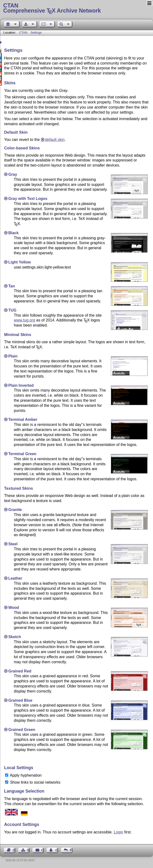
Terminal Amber (23, 419)
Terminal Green (22, 454)
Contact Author (57, 850)
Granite (15, 510)
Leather (15, 578)
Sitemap (28, 850)
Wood (14, 608)
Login (119, 832)
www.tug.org (24, 320)
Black (13, 233)
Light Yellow (19, 262)
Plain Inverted (21, 385)
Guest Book (14, 850)
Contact (42, 850)
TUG (12, 310)
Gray (13, 174)
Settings (36, 33)
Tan (11, 286)
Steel (13, 544)
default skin (55, 140)
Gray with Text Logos (28, 199)
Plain (13, 356)
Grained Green (22, 730)
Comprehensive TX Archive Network (76, 8)
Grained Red (20, 671)
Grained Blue (20, 700)
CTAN (23, 33)
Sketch (15, 637)
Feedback (71, 850)
